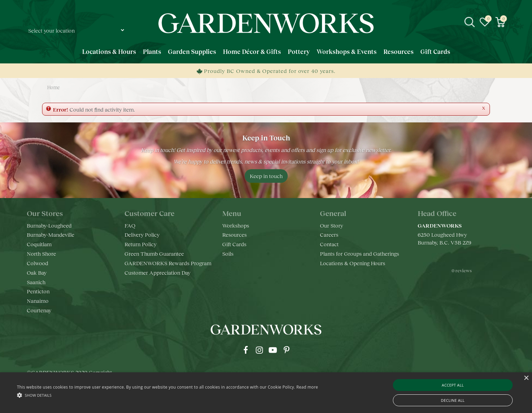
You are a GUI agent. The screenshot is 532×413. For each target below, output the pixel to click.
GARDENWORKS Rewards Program (168, 263)
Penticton (38, 291)
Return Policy (140, 244)
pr (286, 350)
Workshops (236, 225)
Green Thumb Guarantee (154, 253)
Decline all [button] (453, 400)
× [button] (526, 378)
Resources (234, 234)
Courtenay (39, 310)
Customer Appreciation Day (157, 272)
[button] (167, 395)
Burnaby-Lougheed (49, 225)
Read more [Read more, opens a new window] (307, 387)
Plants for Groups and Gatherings (359, 253)
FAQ (130, 225)
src (470, 22)
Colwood (37, 263)
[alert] (266, 393)
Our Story (331, 225)
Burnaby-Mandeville (51, 234)
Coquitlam (39, 244)
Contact (329, 244)
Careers (329, 234)
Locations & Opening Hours (353, 263)
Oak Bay (37, 272)
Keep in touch (266, 176)
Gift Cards (234, 244)
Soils (228, 253)
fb (246, 350)
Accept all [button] (453, 385)
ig (259, 350)
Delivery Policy (142, 234)
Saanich (36, 282)
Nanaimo (38, 301)
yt (273, 350)
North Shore (41, 253)
